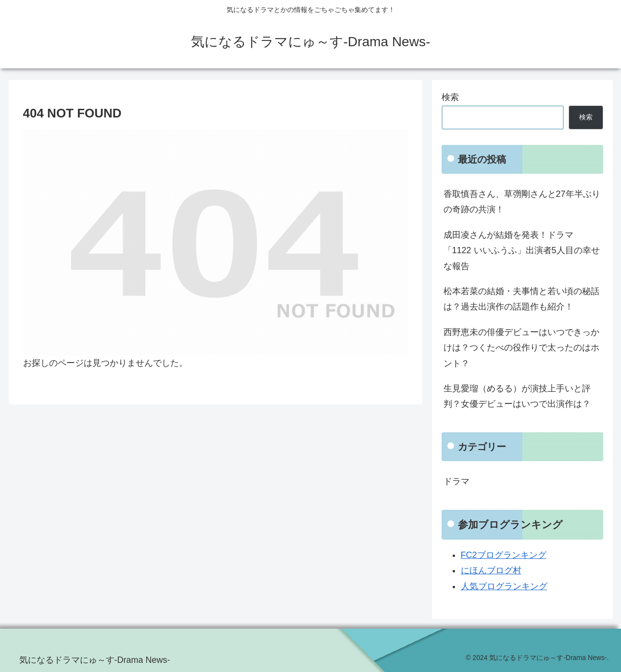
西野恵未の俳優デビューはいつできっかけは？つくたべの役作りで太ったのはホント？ (521, 348)
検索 (450, 97)
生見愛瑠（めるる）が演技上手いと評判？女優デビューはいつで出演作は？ (517, 396)
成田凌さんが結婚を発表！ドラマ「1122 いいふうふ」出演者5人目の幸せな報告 (522, 251)
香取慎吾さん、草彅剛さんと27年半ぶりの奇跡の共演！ (522, 202)
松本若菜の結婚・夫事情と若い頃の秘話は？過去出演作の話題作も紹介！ (521, 299)
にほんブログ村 (491, 570)
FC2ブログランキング (504, 555)
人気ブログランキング (504, 586)
